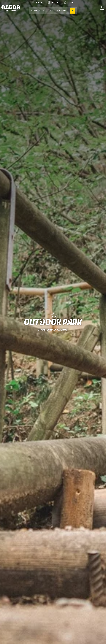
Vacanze (69, 2)
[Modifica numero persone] (61, 11)
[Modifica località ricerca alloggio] (36, 11)
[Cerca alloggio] (72, 11)
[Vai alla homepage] (11, 8)
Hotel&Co (38, 2)
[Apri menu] (102, 8)
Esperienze (54, 2)
